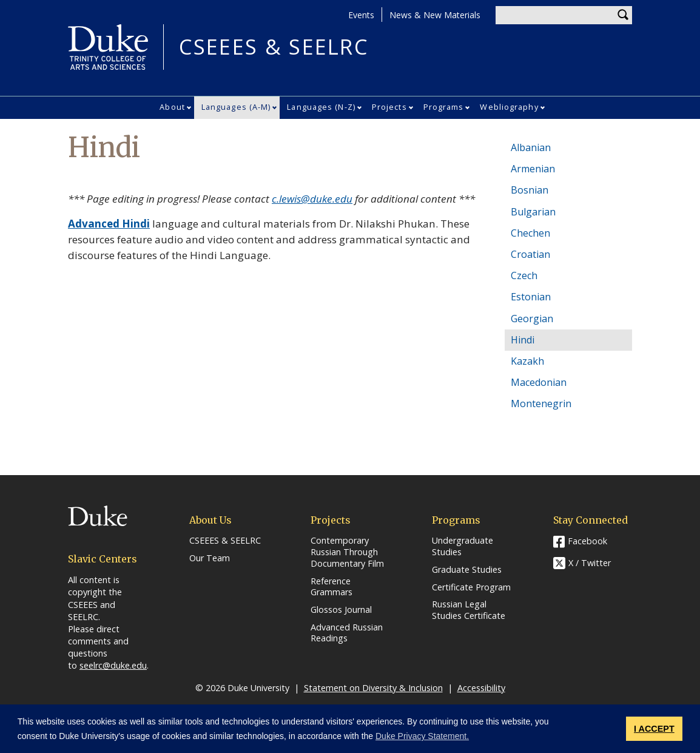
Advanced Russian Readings (347, 633)
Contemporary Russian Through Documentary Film (347, 552)
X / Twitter (590, 563)
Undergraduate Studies (463, 546)
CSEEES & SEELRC (274, 47)
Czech (524, 275)
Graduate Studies (467, 570)
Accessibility (481, 688)
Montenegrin (541, 404)
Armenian (533, 169)
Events (361, 15)
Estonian (531, 297)
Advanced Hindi (109, 224)
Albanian (531, 147)
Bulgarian (533, 212)
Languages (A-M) (236, 107)
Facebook (587, 541)
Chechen (530, 233)
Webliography (509, 107)
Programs (444, 107)
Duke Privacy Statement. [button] (422, 736)
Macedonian (539, 382)
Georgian (532, 319)
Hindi (523, 340)
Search (623, 15)
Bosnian (530, 190)
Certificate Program (471, 587)
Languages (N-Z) (321, 107)
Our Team (210, 558)
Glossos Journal (341, 610)
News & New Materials (435, 15)
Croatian (530, 254)
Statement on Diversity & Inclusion (373, 688)
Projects (389, 107)
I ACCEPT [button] (654, 729)
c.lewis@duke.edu (312, 199)
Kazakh (527, 361)
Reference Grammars (331, 587)
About (172, 107)
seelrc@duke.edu (113, 665)
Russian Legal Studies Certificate (469, 610)
